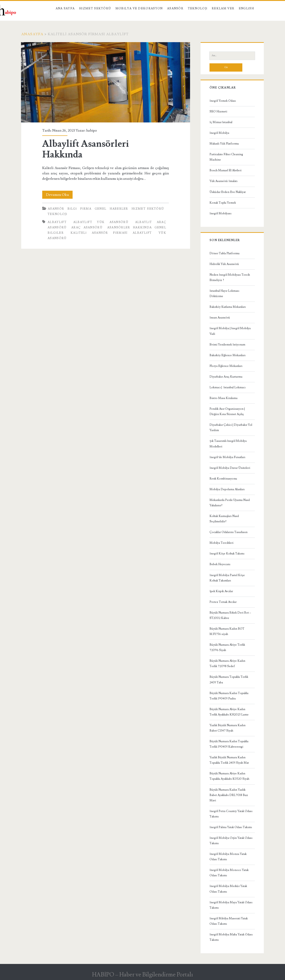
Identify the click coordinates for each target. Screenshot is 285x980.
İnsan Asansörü (220, 318)
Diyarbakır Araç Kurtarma (226, 377)
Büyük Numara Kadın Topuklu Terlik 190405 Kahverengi (229, 744)
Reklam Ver (223, 8)
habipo (92, 130)
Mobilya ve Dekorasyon (139, 8)
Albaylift (57, 222)
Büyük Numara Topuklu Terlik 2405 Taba (229, 680)
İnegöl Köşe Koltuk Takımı (227, 554)
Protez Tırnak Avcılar (223, 602)
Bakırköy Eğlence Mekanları (227, 355)
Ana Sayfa (65, 8)
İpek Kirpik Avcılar (221, 591)
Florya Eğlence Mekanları (226, 366)
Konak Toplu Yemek (223, 203)
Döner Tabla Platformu (224, 253)
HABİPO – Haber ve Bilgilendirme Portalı (143, 975)
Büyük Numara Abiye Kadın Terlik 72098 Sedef (227, 664)
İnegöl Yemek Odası (223, 101)
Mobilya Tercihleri (221, 543)
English (246, 8)
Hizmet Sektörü (95, 8)
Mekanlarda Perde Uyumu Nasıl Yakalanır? (230, 503)
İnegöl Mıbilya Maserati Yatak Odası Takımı (228, 921)
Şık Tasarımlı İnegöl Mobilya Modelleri (228, 444)
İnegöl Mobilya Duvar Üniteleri (230, 468)
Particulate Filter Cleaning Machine (226, 157)
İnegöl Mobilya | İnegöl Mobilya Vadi (230, 331)
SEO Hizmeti (218, 112)
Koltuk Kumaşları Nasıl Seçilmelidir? (224, 519)
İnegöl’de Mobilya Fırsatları (227, 457)
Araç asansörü (87, 227)
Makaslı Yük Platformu (224, 144)
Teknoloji (198, 8)
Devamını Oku (59, 195)
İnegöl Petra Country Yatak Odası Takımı (231, 814)
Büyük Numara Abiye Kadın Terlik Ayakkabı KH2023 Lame (229, 712)
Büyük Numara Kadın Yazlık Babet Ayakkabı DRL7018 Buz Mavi (229, 795)
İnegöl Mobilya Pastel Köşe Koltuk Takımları (227, 578)
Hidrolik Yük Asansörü (224, 264)
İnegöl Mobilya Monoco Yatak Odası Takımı (229, 873)
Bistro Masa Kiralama (223, 398)
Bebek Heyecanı (220, 564)
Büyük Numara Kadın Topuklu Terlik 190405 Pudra (229, 696)
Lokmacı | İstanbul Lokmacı (227, 387)
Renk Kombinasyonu (223, 479)
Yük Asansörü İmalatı (223, 181)
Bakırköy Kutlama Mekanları (228, 307)
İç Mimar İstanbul (221, 122)
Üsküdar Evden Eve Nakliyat (228, 192)
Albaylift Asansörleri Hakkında (105, 82)
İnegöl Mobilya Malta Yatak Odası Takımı (231, 937)
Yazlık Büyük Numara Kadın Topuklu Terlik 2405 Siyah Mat (229, 760)
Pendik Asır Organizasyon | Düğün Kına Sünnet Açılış (227, 411)
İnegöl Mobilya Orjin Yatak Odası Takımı (231, 841)
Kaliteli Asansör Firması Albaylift (111, 233)
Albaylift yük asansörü (101, 222)
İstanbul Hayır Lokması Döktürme (224, 294)
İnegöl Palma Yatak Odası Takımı (231, 827)
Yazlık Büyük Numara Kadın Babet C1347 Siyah (227, 728)
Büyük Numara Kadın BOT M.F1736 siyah (227, 631)
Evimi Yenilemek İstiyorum (227, 345)
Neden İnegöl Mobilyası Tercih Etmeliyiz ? (230, 277)
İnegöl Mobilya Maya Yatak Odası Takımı (231, 905)
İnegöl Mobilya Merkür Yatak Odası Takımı (228, 889)
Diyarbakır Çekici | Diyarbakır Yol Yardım (231, 428)
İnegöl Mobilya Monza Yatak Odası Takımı (228, 857)
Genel (101, 209)
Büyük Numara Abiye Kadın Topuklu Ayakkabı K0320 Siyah (229, 776)
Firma (86, 209)
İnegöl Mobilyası (220, 213)
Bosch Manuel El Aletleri (225, 170)
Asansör (175, 8)
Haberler (119, 209)
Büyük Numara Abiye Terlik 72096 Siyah (227, 647)
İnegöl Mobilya (219, 133)
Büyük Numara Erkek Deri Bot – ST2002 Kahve (230, 615)
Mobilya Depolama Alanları (227, 489)
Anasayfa (32, 34)
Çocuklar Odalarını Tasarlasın (228, 532)
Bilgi (72, 209)
